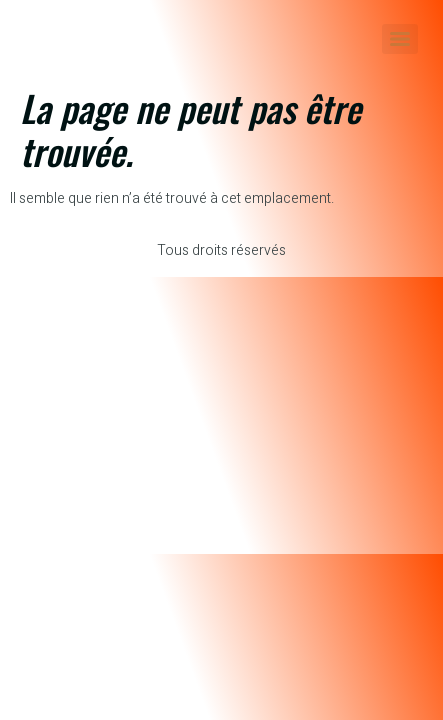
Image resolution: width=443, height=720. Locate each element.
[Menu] (400, 39)
